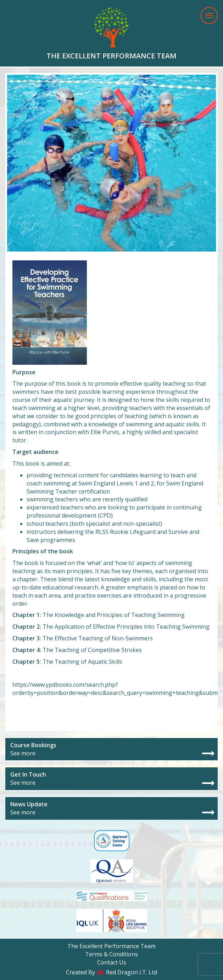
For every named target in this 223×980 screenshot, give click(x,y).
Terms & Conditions (112, 954)
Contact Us (112, 962)
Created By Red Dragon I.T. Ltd (112, 972)
